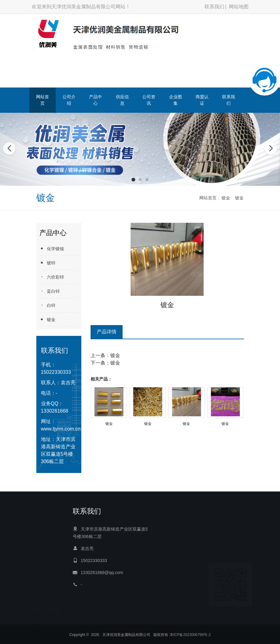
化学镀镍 (52, 249)
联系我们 (214, 7)
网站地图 (239, 7)
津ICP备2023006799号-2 (190, 642)
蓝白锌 (50, 291)
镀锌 (47, 263)
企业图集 (176, 100)
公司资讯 (149, 100)
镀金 (226, 198)
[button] (133, 180)
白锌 (47, 305)
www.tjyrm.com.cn (61, 429)
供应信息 (122, 100)
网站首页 (43, 100)
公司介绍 (69, 100)
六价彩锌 (52, 277)
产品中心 (95, 100)
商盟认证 (202, 100)
